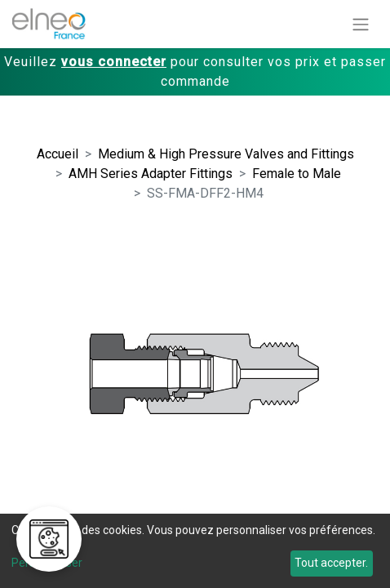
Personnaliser (47, 563)
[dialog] (195, 551)
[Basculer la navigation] (361, 24)
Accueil (58, 154)
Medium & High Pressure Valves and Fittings (226, 154)
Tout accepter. (331, 563)
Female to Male (297, 174)
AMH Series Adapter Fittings (151, 174)
